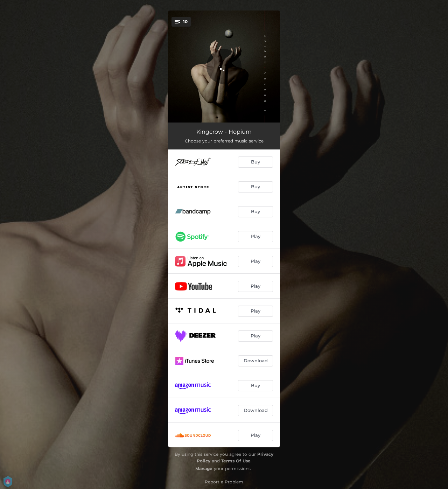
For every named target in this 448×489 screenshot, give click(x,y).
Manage (204, 469)
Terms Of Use (236, 461)
